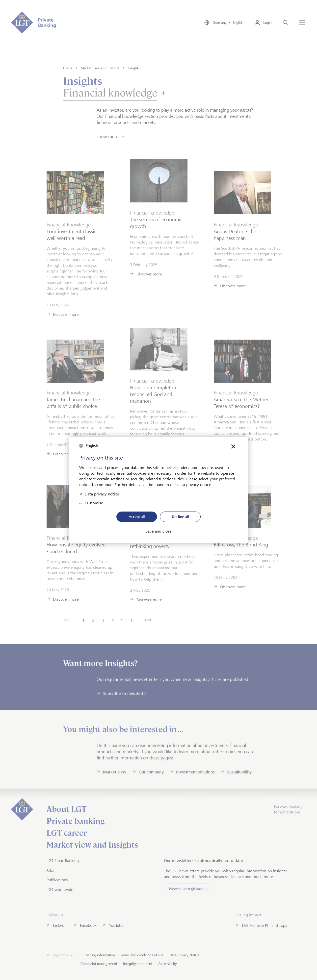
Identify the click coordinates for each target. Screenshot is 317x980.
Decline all (180, 517)
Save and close (158, 531)
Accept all (137, 517)
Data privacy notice (102, 494)
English (92, 446)
